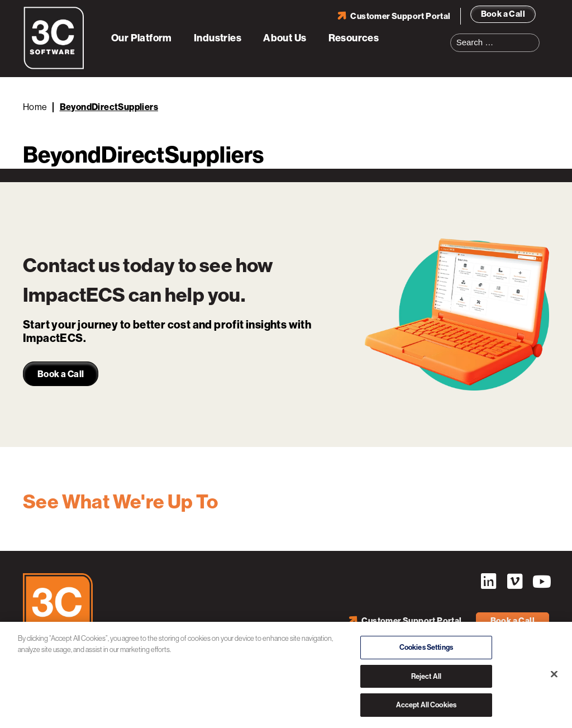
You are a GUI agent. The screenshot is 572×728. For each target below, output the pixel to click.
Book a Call (503, 14)
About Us (285, 38)
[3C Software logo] (54, 67)
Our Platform (142, 38)
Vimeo (514, 582)
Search (535, 36)
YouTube (541, 582)
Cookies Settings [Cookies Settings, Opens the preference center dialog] (426, 647)
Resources (354, 38)
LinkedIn (488, 582)
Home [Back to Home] (35, 107)
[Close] (554, 674)
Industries (218, 38)
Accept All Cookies (426, 705)
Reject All (426, 676)
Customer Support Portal (400, 16)
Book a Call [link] (61, 374)
